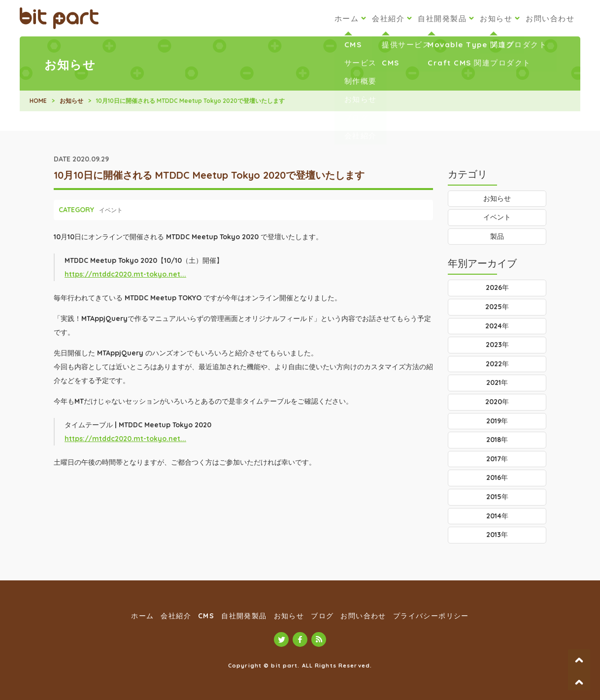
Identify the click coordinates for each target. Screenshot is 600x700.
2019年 (497, 421)
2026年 (497, 287)
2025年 (497, 307)
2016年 (497, 477)
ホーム (347, 18)
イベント (111, 210)
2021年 (497, 382)
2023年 (497, 345)
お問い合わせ (550, 18)
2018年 (497, 440)
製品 (497, 236)
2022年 (497, 364)
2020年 (497, 402)
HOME (38, 101)
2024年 (497, 326)
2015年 (497, 497)
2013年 (497, 535)
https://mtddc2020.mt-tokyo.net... (125, 274)
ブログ (322, 616)
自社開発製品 (442, 18)
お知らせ (496, 18)
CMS (206, 616)
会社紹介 (388, 18)
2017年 (497, 459)
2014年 (497, 516)
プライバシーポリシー (431, 616)
